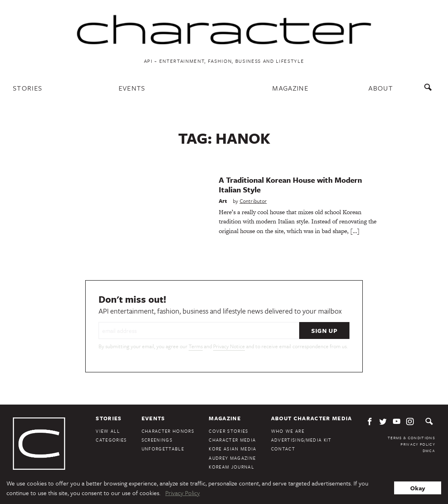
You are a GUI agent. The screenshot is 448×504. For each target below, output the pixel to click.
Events (132, 88)
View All (108, 431)
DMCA (429, 450)
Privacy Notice (229, 346)
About (381, 88)
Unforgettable (163, 449)
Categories (111, 440)
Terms (196, 346)
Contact (283, 449)
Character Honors (168, 431)
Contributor (253, 201)
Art (223, 201)
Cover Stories (228, 431)
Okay (418, 488)
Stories (28, 88)
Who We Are (288, 431)
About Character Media (312, 418)
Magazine (290, 88)
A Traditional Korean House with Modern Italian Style (290, 185)
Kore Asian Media (232, 449)
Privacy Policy (418, 444)
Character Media (232, 440)
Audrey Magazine (232, 458)
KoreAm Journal (231, 467)
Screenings (157, 440)
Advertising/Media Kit (301, 440)
